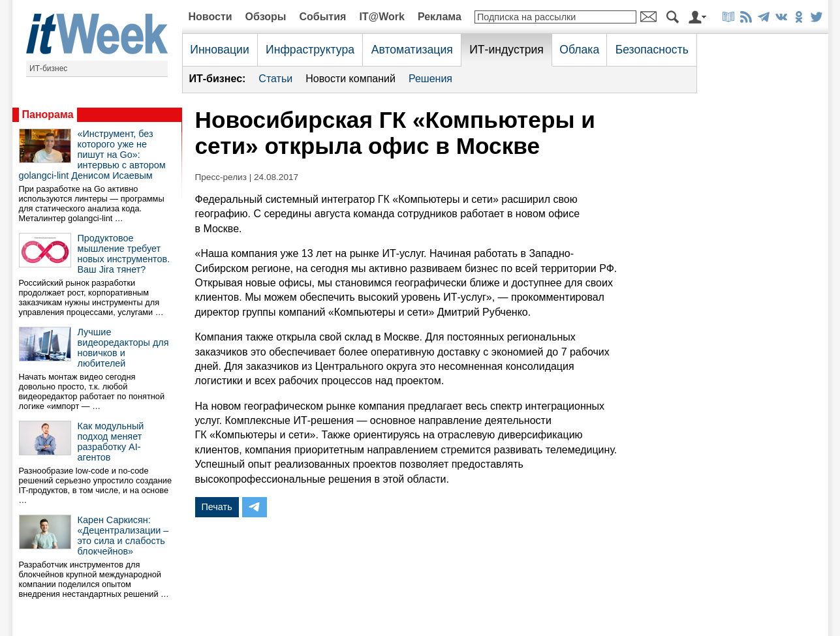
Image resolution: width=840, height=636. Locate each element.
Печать (217, 507)
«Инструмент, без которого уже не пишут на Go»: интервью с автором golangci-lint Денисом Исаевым (92, 155)
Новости (210, 17)
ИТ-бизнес (48, 68)
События (322, 17)
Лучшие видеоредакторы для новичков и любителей (123, 348)
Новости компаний (350, 79)
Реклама (440, 17)
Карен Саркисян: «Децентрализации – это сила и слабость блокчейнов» (123, 536)
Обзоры (266, 17)
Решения (430, 79)
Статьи (275, 79)
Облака (579, 50)
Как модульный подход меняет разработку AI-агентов (111, 442)
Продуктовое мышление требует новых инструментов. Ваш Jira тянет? (124, 254)
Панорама (48, 114)
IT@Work (382, 17)
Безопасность (652, 50)
